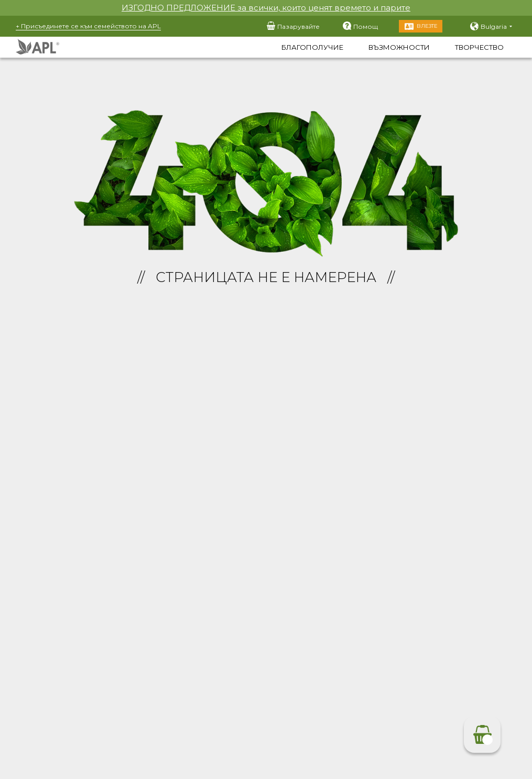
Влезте (427, 26)
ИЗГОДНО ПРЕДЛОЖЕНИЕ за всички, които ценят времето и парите (266, 8)
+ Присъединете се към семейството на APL (88, 26)
